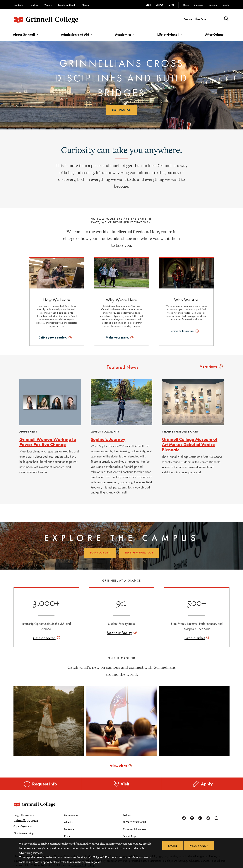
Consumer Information (134, 829)
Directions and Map (23, 833)
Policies (127, 815)
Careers (213, 5)
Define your (53, 338)
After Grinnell (215, 34)
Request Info (45, 784)
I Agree (173, 846)
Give (171, 5)
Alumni (85, 5)
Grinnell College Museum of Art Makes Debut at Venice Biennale (190, 445)
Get (44, 638)
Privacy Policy (199, 846)
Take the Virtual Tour (139, 553)
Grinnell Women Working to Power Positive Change (48, 442)
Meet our (119, 633)
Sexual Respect (131, 836)
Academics (123, 34)
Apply (160, 5)
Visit (148, 5)
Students (19, 5)
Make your (117, 338)
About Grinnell (24, 34)
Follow (118, 766)
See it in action (122, 110)
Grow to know (182, 331)
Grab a (195, 638)
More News (210, 366)
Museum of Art (72, 815)
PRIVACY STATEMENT (135, 822)
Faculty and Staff (67, 5)
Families (34, 5)
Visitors (48, 5)
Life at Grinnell (168, 34)
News (186, 5)
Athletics (68, 822)
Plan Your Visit (100, 553)
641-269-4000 (23, 826)
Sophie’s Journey (108, 439)
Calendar (199, 5)
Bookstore (69, 829)
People (225, 5)
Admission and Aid (75, 34)
